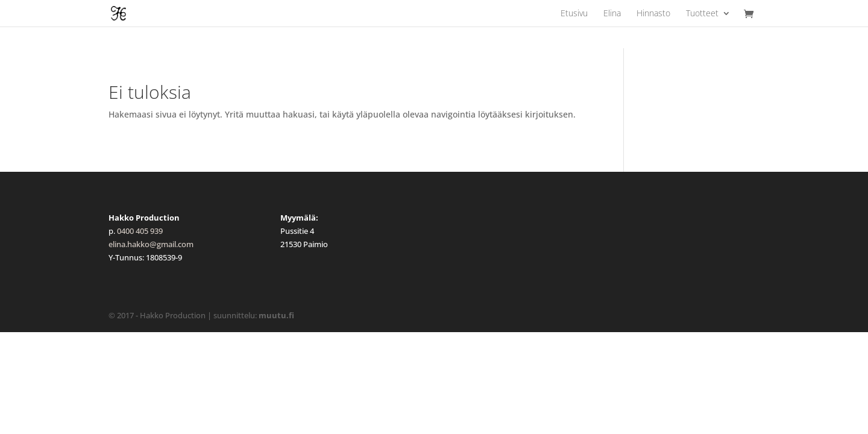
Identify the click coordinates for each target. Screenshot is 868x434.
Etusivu (574, 14)
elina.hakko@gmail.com (151, 244)
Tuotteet (702, 14)
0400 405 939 (140, 231)
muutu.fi (276, 315)
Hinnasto (653, 14)
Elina (612, 14)
